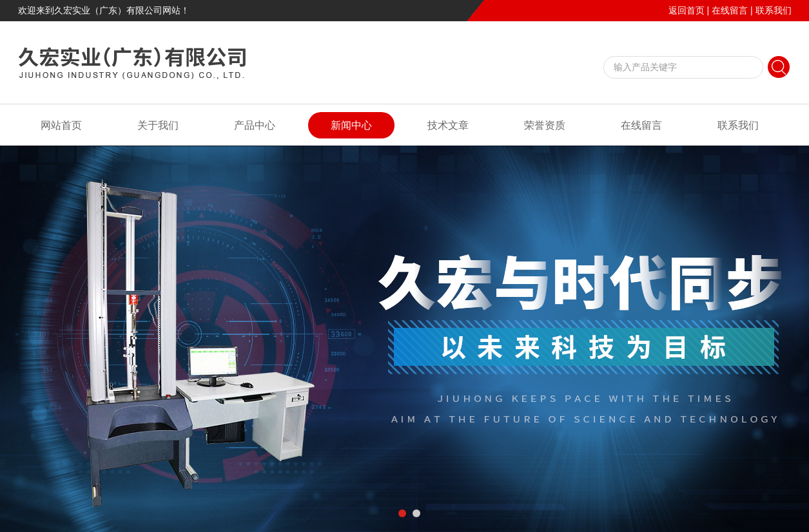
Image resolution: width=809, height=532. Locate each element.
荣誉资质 (545, 125)
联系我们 (774, 10)
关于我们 (158, 125)
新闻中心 (351, 125)
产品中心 (255, 125)
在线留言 (730, 10)
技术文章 (448, 125)
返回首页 (687, 10)
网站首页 (61, 125)
